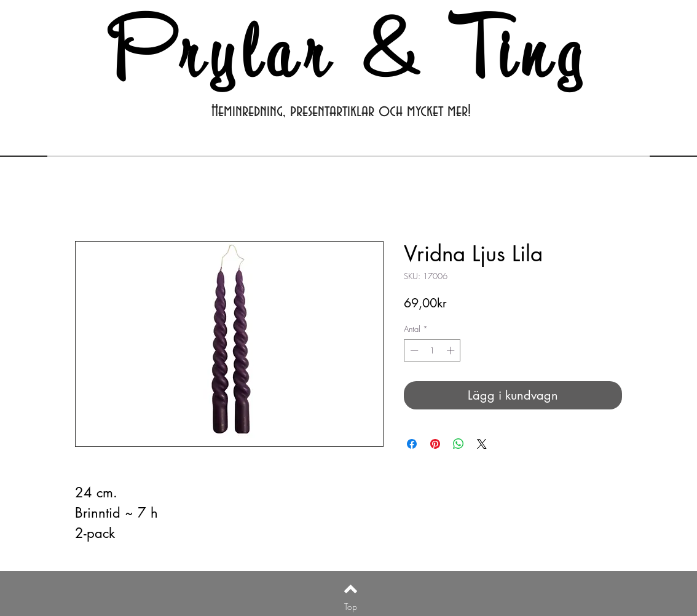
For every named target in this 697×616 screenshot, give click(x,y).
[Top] (351, 606)
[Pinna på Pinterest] (435, 444)
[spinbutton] (432, 350)
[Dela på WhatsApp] (459, 444)
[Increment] (452, 350)
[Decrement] (413, 350)
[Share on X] (482, 444)
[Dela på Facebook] (412, 444)
